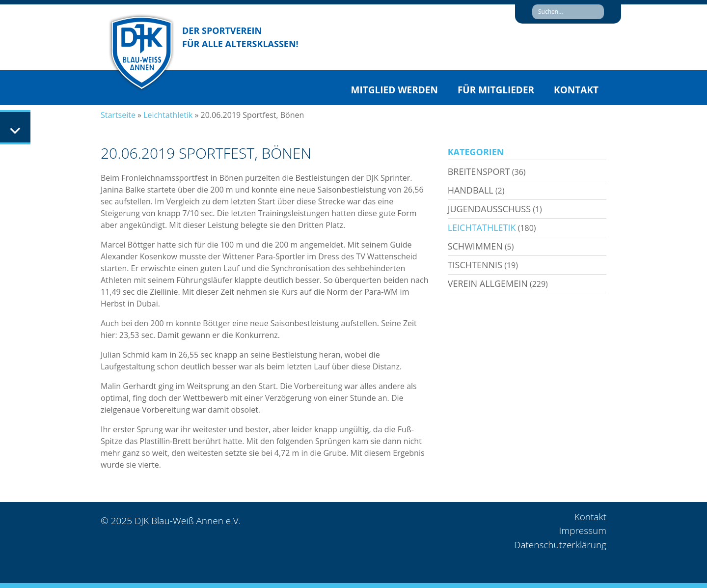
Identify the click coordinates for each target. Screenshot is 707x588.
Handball (471, 190)
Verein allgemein (488, 283)
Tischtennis (475, 265)
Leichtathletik (168, 115)
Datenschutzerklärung (560, 545)
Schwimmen (475, 246)
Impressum (583, 531)
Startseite (118, 115)
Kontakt (576, 90)
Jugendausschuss (489, 209)
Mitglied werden (394, 90)
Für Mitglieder (496, 90)
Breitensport (479, 171)
